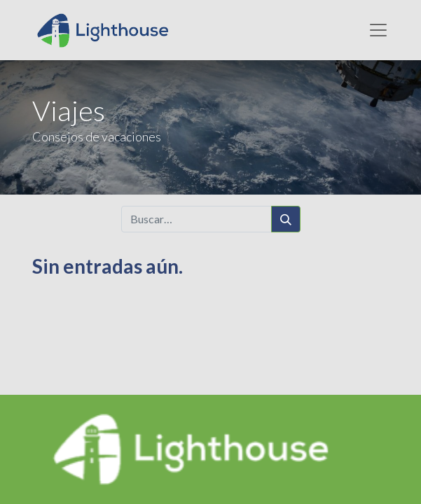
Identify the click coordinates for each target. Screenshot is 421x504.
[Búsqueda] (286, 219)
